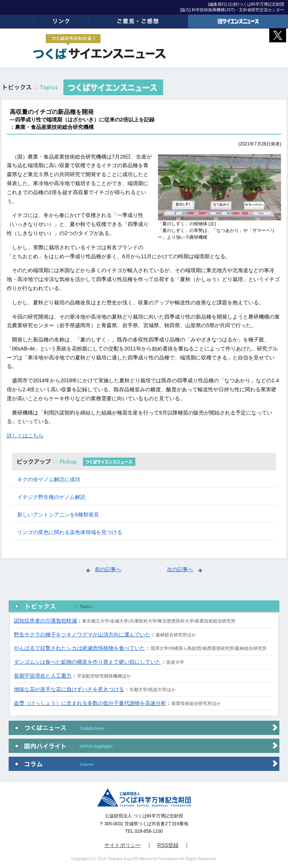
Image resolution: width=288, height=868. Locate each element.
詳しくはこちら (25, 435)
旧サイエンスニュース (238, 21)
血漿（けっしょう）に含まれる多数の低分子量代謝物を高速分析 (90, 703)
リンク (61, 21)
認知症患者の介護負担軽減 (45, 621)
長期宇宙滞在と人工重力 (43, 676)
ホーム (17, 21)
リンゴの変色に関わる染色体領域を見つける (70, 532)
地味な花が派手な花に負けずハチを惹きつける (69, 689)
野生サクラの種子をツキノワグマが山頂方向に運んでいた (82, 635)
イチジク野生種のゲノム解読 (51, 497)
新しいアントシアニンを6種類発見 (58, 515)
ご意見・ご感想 (138, 21)
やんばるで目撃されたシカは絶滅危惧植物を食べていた (79, 648)
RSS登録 (168, 845)
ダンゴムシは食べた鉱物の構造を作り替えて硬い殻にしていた (87, 662)
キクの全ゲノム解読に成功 (49, 479)
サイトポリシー (123, 845)
